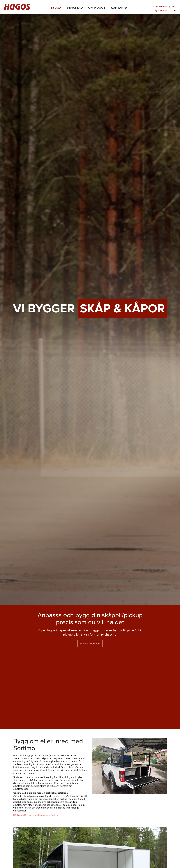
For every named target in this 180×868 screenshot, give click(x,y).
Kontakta (119, 8)
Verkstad (75, 8)
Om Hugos (97, 8)
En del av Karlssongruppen (164, 7)
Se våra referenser (90, 644)
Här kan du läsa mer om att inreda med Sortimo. (36, 815)
